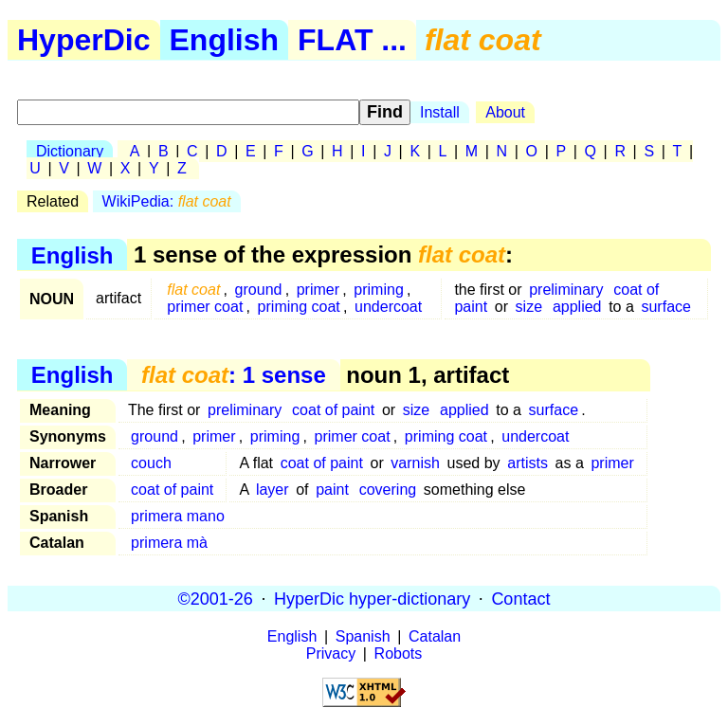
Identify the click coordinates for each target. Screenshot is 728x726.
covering (388, 490)
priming (378, 290)
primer (318, 290)
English (225, 40)
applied (577, 307)
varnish (415, 463)
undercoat (388, 307)
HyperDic (84, 40)
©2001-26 (216, 598)
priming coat (299, 307)
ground (259, 290)
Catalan (435, 636)
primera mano (178, 516)
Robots (399, 653)
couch (151, 463)
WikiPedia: (167, 201)
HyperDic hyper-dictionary (372, 598)
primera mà (169, 543)
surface (665, 307)
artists (528, 463)
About (505, 112)
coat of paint (333, 410)
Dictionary (70, 151)
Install (440, 112)
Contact (520, 598)
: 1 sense (234, 375)
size (529, 307)
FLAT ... (352, 40)
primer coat (205, 307)
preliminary (566, 290)
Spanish (363, 636)
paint (332, 490)
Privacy (331, 653)
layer (273, 490)
